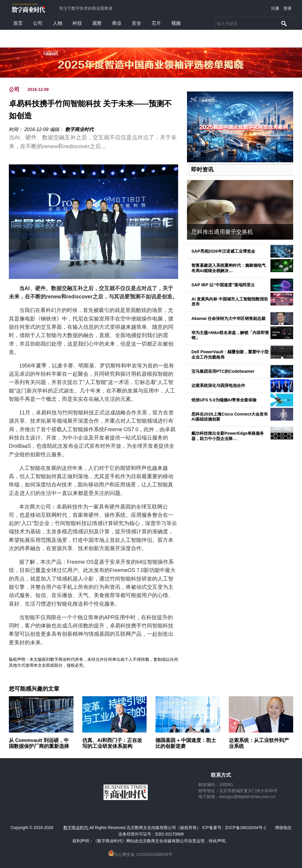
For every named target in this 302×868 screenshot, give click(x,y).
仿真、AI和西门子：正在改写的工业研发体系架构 (112, 743)
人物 (58, 23)
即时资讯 (202, 170)
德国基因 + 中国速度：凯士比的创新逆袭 (186, 743)
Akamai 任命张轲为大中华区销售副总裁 (228, 318)
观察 (97, 23)
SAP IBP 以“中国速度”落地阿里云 (223, 285)
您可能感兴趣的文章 (34, 689)
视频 (176, 23)
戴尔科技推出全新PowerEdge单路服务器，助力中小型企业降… (228, 436)
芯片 (156, 23)
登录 (288, 8)
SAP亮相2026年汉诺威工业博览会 (223, 251)
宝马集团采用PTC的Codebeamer (223, 371)
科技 (77, 23)
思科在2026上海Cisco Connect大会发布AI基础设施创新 (230, 417)
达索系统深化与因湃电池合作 (218, 385)
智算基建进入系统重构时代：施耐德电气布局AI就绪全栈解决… (229, 268)
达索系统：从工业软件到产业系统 (259, 743)
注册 (275, 8)
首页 (18, 23)
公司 (38, 23)
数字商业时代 (79, 129)
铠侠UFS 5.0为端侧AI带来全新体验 (224, 400)
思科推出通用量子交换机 (222, 232)
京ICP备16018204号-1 (245, 828)
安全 (137, 23)
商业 (117, 23)
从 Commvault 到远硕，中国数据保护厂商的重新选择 (39, 743)
